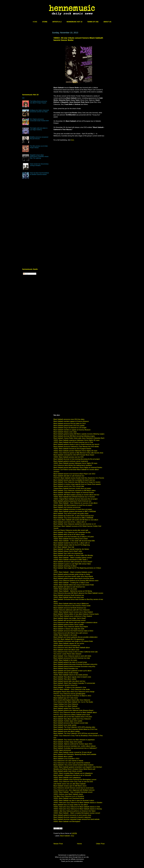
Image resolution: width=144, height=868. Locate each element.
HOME (35, 22)
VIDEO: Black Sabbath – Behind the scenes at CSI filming (73, 591)
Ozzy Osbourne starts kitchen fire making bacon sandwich (73, 465)
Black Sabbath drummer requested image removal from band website (77, 819)
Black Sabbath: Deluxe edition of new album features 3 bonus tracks (76, 614)
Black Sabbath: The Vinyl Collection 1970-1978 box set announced (76, 733)
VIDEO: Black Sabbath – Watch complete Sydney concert (73, 558)
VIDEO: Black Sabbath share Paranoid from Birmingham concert (75, 780)
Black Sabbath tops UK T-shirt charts (66, 698)
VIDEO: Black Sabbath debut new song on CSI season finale (74, 585)
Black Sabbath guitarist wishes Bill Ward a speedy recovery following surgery (79, 434)
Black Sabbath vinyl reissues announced (67, 507)
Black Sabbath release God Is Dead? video (68, 551)
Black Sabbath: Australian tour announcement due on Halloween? (75, 748)
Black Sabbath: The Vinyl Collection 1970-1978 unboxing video (74, 727)
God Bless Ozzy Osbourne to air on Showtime (69, 796)
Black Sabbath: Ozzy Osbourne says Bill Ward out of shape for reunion (77, 482)
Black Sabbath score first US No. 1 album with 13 (70, 522)
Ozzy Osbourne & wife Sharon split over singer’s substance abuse (75, 622)
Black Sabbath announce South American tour (69, 595)
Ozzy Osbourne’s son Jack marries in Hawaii (68, 761)
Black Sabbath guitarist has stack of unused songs (70, 662)
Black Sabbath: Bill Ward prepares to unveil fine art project (73, 505)
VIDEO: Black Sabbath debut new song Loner (69, 597)
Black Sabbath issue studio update (65, 725)
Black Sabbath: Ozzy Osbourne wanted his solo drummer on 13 (75, 524)
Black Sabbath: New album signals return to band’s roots (72, 677)
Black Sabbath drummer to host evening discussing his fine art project (77, 459)
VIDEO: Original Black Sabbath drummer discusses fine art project (76, 499)
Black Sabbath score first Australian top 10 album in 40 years (74, 537)
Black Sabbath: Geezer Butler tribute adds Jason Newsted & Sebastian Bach (79, 438)
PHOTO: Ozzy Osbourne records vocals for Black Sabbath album (75, 712)
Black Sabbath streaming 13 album (65, 566)
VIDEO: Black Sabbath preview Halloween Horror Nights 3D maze (75, 451)
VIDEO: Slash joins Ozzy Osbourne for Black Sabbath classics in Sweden (78, 803)
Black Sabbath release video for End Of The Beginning (72, 545)
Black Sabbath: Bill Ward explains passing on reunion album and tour (76, 495)
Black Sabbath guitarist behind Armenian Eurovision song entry (74, 666)
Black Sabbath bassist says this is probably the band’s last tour (74, 480)
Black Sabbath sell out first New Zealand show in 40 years (73, 717)
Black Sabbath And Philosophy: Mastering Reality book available (75, 754)
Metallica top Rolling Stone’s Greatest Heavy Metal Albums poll (74, 769)
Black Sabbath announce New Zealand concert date (71, 723)
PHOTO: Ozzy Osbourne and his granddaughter (69, 694)
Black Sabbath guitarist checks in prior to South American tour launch (76, 444)
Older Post (100, 844)
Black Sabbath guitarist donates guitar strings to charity (72, 574)
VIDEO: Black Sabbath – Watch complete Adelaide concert (73, 572)
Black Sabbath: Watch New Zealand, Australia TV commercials (74, 683)
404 (23, 98)
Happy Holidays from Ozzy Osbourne (66, 704)
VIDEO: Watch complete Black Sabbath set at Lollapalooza (73, 773)
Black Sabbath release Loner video (65, 432)
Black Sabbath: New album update (65, 679)
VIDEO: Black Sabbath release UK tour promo (69, 643)
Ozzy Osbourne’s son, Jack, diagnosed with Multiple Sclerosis (74, 790)
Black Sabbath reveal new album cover (66, 650)
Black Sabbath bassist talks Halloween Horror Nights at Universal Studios (78, 467)
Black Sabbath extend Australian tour (66, 669)
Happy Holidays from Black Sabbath (66, 706)
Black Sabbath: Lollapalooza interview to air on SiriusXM (72, 775)
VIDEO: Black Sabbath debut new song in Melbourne (71, 604)
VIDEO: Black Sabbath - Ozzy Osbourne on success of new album (76, 503)
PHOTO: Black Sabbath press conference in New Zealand (73, 616)
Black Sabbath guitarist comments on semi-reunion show (72, 815)
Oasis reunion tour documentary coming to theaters (39, 165)
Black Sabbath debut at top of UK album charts (69, 534)
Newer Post (58, 844)
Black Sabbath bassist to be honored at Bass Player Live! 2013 (74, 474)
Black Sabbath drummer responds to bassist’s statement (72, 817)
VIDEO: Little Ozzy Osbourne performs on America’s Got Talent (74, 811)
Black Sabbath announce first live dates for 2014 (70, 424)
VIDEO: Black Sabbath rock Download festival (69, 798)
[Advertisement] (36, 49)
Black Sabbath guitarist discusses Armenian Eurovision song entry (75, 664)
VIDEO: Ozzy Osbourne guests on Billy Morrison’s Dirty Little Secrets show (78, 453)
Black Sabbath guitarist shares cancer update (69, 625)
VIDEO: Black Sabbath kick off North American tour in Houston (74, 497)
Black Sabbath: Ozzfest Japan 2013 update (68, 721)
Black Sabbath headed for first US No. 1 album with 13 (72, 543)
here (72, 140)
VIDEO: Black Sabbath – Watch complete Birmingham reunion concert (77, 813)
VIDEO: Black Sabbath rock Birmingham (67, 821)
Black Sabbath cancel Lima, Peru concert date (69, 486)
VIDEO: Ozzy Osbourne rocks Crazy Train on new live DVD (73, 782)
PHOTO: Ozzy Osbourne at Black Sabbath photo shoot (72, 715)
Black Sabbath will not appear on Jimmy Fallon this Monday (73, 555)
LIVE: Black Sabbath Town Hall (64, 547)
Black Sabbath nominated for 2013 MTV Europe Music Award (74, 455)
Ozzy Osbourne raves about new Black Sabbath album (72, 648)
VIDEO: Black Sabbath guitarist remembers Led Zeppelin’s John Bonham (78, 767)
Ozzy (72, 836)
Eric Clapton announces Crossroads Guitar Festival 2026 (39, 120)
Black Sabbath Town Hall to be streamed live (68, 553)
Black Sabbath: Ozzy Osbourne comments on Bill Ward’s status (75, 491)
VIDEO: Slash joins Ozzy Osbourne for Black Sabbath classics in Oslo (77, 807)
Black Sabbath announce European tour (67, 646)
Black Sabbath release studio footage (66, 673)
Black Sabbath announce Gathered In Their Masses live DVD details (76, 447)
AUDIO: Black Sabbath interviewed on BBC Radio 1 (71, 560)
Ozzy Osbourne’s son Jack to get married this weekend (72, 763)
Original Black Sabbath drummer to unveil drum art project (73, 509)
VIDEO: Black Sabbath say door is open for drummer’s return (74, 801)
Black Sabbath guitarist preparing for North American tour (73, 501)
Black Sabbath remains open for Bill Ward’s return (70, 786)
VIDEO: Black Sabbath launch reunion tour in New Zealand (73, 612)
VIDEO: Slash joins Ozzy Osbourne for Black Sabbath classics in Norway (78, 809)
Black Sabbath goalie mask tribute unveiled (68, 771)
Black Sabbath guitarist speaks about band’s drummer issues (74, 578)
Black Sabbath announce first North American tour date (72, 658)
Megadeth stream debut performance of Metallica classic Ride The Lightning (39, 157)
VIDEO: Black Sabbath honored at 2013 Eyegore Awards (72, 449)
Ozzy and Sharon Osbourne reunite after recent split (71, 530)
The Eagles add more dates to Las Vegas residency (39, 129)
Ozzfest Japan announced (62, 750)
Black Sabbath (65, 836)
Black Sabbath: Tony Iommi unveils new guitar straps (71, 514)
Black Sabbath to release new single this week (69, 629)
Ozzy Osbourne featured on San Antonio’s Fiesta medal (72, 606)
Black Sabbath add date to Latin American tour (69, 476)
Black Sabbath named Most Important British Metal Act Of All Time (75, 729)
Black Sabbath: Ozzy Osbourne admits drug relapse (71, 627)
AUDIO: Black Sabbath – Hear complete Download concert (73, 792)
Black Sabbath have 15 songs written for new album (71, 805)
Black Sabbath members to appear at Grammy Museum (72, 430)
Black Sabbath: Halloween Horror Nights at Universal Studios (74, 493)
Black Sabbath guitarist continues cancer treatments (71, 461)
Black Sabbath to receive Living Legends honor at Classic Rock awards (77, 484)
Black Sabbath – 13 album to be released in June (70, 687)
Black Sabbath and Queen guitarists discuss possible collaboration (76, 637)
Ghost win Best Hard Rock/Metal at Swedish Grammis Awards (39, 174)
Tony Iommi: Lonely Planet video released (67, 654)
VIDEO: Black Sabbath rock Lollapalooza (67, 777)
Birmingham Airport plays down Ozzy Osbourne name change (74, 692)
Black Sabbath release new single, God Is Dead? (70, 618)
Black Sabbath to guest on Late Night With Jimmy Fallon (72, 564)
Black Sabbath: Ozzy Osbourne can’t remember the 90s (72, 532)
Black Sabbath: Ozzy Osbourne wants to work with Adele (72, 656)
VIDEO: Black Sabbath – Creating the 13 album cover (71, 583)
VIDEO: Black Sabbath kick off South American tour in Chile (73, 442)
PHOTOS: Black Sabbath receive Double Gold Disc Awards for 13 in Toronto (79, 478)
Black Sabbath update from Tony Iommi (67, 708)
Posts (26, 274)
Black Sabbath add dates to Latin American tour (69, 587)
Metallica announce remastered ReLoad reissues (39, 138)
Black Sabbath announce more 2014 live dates (69, 419)
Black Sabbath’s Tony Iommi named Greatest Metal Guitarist (73, 765)
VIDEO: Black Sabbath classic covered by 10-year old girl (73, 752)
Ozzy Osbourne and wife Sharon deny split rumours (71, 633)
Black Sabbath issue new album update (67, 731)
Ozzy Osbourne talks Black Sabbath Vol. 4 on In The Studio (73, 702)
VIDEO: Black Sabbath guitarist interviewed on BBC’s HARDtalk (75, 511)
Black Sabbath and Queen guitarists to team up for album (73, 671)
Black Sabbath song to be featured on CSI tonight (70, 428)
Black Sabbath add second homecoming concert (70, 620)
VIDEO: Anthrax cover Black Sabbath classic (68, 794)
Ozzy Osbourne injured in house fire (65, 685)
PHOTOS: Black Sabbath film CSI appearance (69, 639)
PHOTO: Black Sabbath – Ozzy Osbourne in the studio (72, 689)
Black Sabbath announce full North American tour (70, 608)
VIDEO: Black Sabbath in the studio (65, 589)
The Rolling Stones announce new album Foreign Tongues (38, 102)
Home (79, 844)
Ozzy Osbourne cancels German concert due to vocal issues (74, 788)
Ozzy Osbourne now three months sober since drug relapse (73, 576)
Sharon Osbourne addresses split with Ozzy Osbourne (72, 610)
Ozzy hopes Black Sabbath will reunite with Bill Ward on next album (76, 520)
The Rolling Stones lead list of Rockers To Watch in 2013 (72, 696)
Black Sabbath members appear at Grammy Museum (71, 421)
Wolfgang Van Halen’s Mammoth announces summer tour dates (39, 111)
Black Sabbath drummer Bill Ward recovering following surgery (74, 436)
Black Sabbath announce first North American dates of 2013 (73, 631)
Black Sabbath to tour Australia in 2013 (66, 759)
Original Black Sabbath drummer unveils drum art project (72, 488)
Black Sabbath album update (63, 757)
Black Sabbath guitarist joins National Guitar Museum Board (73, 710)
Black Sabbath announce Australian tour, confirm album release (75, 746)
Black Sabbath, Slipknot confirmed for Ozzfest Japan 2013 (73, 744)
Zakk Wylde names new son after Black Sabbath (70, 784)
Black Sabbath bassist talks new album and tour (69, 681)
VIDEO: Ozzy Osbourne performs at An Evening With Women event (76, 581)
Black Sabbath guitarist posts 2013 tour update (69, 426)
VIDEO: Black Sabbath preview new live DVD (69, 457)
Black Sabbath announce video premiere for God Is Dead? (73, 562)
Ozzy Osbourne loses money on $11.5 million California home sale (76, 652)
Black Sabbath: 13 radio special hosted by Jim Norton (71, 549)
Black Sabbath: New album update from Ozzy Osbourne (72, 719)
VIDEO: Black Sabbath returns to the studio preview (71, 675)
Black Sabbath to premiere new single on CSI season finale (73, 641)
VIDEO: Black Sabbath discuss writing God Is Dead (71, 539)
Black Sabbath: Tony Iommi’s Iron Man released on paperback (74, 740)
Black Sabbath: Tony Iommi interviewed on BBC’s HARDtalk (73, 518)
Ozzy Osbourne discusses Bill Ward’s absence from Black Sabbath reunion (78, 593)
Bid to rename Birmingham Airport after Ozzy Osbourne (72, 700)
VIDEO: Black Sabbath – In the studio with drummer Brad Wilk (74, 541)
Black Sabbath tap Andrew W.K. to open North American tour (74, 516)
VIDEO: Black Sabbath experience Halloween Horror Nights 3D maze (77, 440)
